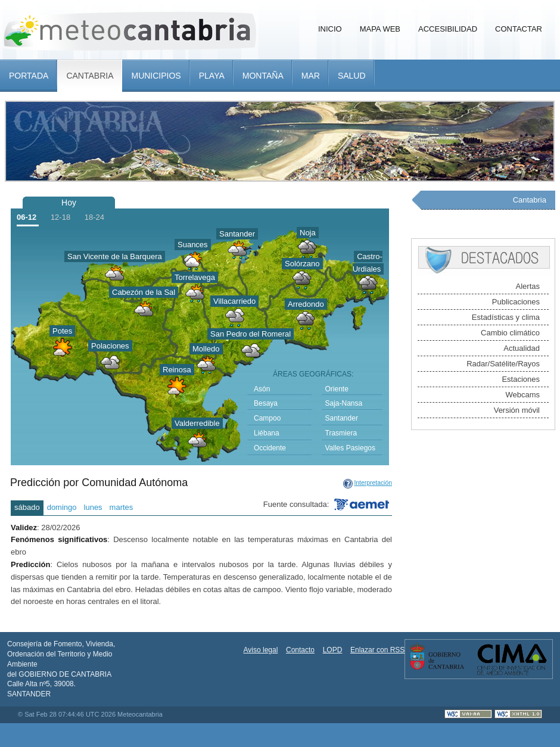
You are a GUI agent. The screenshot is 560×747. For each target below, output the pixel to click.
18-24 (94, 217)
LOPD (333, 650)
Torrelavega (195, 277)
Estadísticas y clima (506, 317)
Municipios (156, 76)
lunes (93, 507)
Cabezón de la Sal (144, 292)
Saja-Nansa (344, 403)
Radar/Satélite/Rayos (503, 364)
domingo (62, 507)
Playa (212, 76)
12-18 (60, 217)
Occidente (270, 448)
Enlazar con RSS (377, 650)
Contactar (519, 29)
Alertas (528, 286)
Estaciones (521, 379)
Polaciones (110, 346)
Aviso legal (261, 650)
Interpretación (373, 483)
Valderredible (197, 423)
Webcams (522, 395)
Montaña (263, 76)
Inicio (330, 29)
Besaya (266, 403)
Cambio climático (510, 333)
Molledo (206, 349)
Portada (29, 76)
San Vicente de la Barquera (115, 256)
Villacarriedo (234, 301)
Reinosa (177, 370)
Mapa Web (380, 29)
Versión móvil (517, 410)
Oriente (337, 389)
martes (122, 507)
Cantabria (90, 76)
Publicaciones (516, 302)
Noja (308, 233)
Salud (352, 76)
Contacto (300, 650)
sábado (27, 507)
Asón (262, 389)
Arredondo (306, 304)
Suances (193, 245)
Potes (62, 331)
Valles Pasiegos (351, 448)
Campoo (267, 418)
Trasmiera (341, 433)
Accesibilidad (448, 29)
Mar (311, 76)
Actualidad (522, 348)
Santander (237, 234)
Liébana (267, 433)
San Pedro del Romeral (251, 334)
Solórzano (302, 264)
